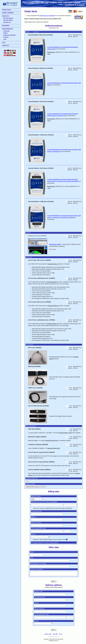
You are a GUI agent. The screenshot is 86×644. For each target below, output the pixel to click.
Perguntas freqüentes (10, 35)
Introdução (6, 31)
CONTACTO (5, 46)
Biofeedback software (55, 244)
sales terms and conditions (47, 16)
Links (5, 39)
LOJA (4, 43)
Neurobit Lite (7, 22)
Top (60, 635)
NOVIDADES (6, 26)
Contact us (48, 635)
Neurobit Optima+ (8, 18)
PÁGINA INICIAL (7, 10)
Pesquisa (6, 37)
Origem (5, 33)
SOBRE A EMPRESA (8, 13)
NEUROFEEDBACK (8, 29)
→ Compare (35, 32)
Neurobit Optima (8, 20)
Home (55, 635)
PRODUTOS (6, 16)
